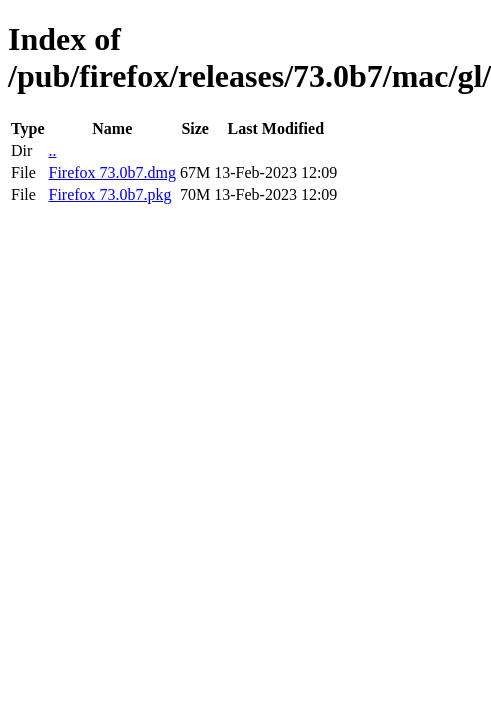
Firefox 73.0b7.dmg (112, 172)
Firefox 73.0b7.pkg (109, 194)
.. (52, 150)
